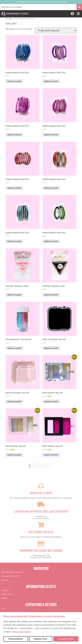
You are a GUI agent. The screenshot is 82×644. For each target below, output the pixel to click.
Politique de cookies (21, 632)
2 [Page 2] (32, 466)
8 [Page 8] (49, 466)
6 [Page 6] (43, 466)
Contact (5, 590)
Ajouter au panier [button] (14, 81)
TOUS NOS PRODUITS (10, 576)
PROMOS (5, 580)
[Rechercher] (79, 7)
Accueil (9, 19)
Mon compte (7, 594)
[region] (41, 628)
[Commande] (56, 30)
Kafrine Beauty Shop (17, 14)
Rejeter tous (41, 639)
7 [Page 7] (46, 466)
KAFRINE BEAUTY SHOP (12, 572)
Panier (4, 598)
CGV (3, 608)
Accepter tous (66, 639)
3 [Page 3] (35, 466)
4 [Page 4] (38, 466)
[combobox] (38, 7)
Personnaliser (16, 639)
